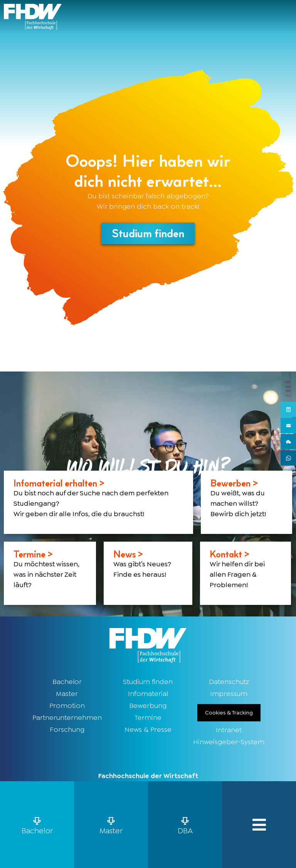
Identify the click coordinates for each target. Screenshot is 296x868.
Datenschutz (229, 682)
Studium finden (148, 682)
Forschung (67, 730)
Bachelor (67, 682)
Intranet (229, 730)
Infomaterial (148, 694)
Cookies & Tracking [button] (229, 713)
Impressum (229, 694)
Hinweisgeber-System (229, 742)
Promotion (67, 706)
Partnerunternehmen (67, 718)
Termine (148, 718)
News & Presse (148, 730)
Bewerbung (148, 706)
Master (67, 694)
